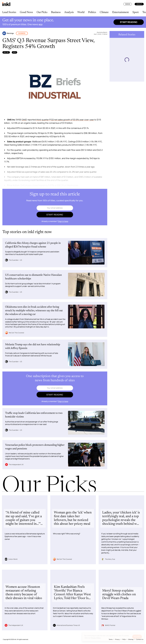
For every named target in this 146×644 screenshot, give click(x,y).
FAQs (124, 639)
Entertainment (121, 12)
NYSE (14, 52)
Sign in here (63, 221)
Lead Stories (9, 12)
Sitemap (131, 639)
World (81, 12)
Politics (92, 12)
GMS (24, 120)
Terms (111, 639)
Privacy (117, 639)
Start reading (129, 22)
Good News (26, 12)
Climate (104, 12)
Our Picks (42, 12)
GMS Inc (6, 52)
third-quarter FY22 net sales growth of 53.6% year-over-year (65, 120)
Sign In (128, 4)
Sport (136, 12)
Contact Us (140, 639)
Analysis (69, 12)
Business (56, 12)
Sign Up (139, 4)
